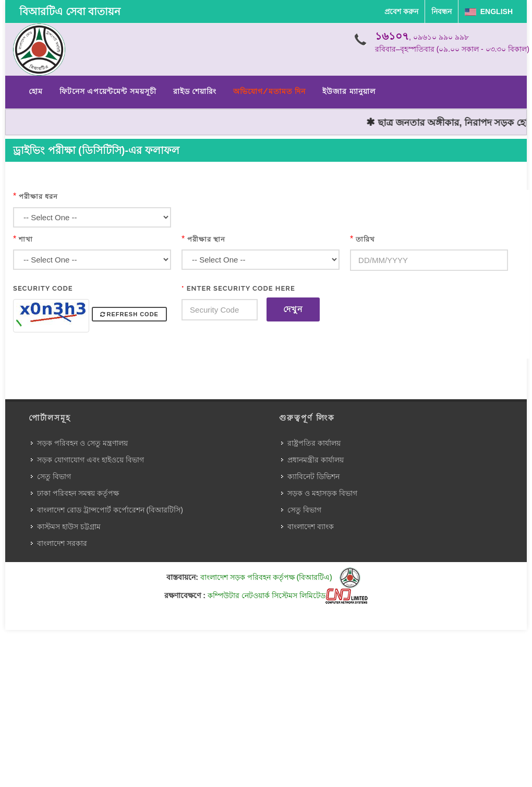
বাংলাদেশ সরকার (62, 543)
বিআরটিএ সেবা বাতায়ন (70, 11)
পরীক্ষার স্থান (206, 239)
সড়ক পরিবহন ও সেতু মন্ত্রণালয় (82, 443)
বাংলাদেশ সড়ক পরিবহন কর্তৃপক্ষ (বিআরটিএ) (280, 577)
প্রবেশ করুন (401, 11)
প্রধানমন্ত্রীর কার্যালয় (316, 460)
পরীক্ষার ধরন (38, 196)
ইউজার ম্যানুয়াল (349, 91)
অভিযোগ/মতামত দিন (269, 91)
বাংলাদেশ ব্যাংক (311, 527)
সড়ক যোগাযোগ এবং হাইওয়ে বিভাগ (90, 460)
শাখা (26, 239)
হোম (36, 91)
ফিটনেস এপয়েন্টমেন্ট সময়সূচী (108, 91)
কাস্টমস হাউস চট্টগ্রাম (69, 527)
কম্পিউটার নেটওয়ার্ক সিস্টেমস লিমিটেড (288, 595)
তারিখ (365, 239)
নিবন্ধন (442, 11)
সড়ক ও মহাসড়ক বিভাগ (322, 493)
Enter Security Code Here (238, 288)
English (489, 11)
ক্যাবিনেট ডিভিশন (313, 476)
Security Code (43, 288)
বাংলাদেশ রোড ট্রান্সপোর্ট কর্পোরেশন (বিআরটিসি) (110, 510)
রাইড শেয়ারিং (195, 91)
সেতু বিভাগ (54, 476)
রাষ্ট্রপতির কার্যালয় (314, 443)
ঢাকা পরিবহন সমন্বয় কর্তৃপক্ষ (78, 493)
